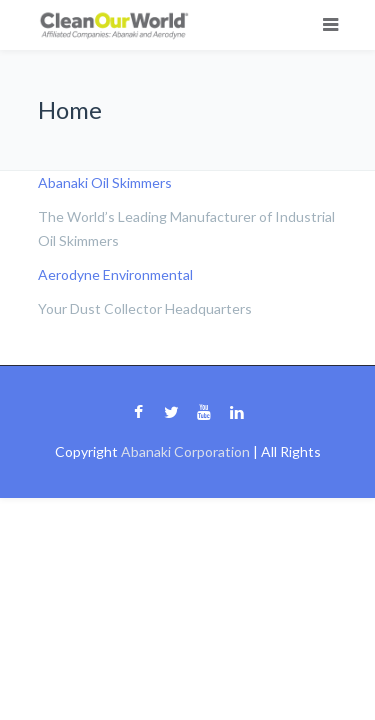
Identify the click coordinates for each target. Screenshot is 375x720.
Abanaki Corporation (185, 451)
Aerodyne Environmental (115, 274)
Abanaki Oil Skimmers (105, 182)
